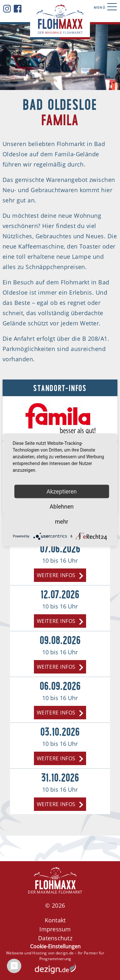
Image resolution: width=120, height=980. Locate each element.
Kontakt (55, 920)
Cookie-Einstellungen (55, 946)
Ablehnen (62, 506)
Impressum (55, 929)
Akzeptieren (62, 491)
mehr (62, 522)
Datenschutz (55, 938)
